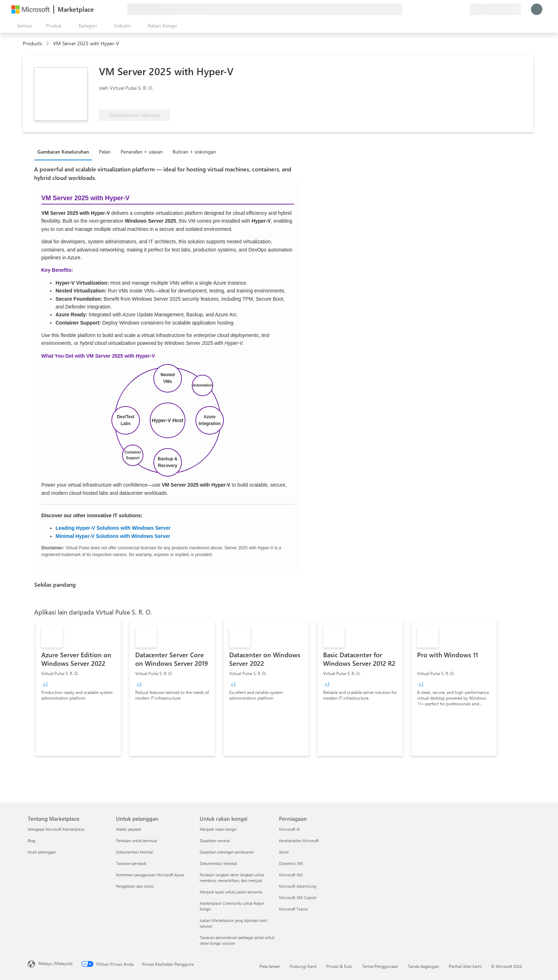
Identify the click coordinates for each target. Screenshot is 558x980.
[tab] (65, 151)
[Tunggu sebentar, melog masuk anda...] (537, 9)
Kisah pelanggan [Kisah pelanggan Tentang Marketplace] (42, 852)
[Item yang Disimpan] (456, 9)
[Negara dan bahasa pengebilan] (495, 9)
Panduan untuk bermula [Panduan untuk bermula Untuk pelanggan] (136, 841)
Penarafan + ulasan (142, 152)
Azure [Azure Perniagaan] (284, 852)
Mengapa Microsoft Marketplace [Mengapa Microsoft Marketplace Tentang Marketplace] (56, 829)
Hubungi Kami (303, 966)
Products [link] (32, 43)
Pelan (105, 152)
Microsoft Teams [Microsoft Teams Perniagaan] (293, 909)
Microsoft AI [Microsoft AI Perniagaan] (289, 829)
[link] (78, 688)
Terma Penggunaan (380, 966)
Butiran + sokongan (194, 152)
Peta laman (270, 966)
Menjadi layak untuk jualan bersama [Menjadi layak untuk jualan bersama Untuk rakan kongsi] (231, 892)
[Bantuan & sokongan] (447, 9)
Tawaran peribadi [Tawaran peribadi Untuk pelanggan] (131, 863)
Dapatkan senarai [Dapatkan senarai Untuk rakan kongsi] (215, 841)
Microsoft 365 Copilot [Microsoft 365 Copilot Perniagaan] (298, 898)
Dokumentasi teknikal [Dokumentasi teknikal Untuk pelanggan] (135, 852)
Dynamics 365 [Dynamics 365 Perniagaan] (291, 863)
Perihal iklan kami (465, 966)
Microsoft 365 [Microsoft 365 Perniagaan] (291, 875)
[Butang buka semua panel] (23, 26)
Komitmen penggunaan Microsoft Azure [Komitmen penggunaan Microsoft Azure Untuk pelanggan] (150, 875)
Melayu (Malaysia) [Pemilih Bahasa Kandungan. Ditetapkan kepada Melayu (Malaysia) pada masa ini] (56, 963)
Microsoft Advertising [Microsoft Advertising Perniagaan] (298, 886)
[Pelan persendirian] (464, 9)
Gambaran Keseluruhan (63, 152)
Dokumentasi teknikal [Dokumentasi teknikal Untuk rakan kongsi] (218, 863)
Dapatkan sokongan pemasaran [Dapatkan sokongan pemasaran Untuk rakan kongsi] (227, 852)
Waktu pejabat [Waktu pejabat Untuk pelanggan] (129, 829)
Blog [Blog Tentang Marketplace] (31, 841)
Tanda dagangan (423, 966)
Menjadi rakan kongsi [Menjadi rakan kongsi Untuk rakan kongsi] (218, 829)
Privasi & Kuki (339, 966)
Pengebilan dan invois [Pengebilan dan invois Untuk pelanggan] (135, 886)
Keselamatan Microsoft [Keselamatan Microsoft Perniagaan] (299, 841)
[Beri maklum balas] (438, 9)
